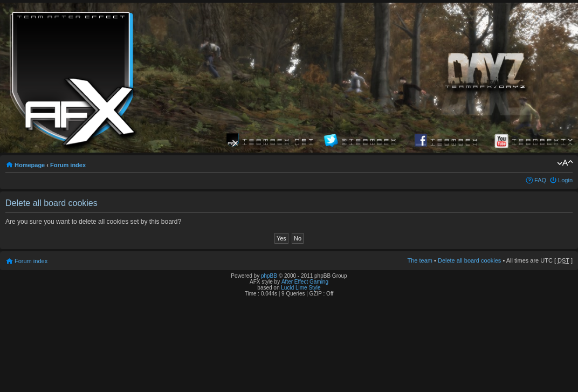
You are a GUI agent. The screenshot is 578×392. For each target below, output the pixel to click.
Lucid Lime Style (301, 288)
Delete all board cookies (469, 260)
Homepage (30, 165)
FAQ (540, 180)
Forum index (68, 165)
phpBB (269, 276)
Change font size (565, 163)
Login (565, 180)
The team (420, 260)
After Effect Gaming (305, 282)
